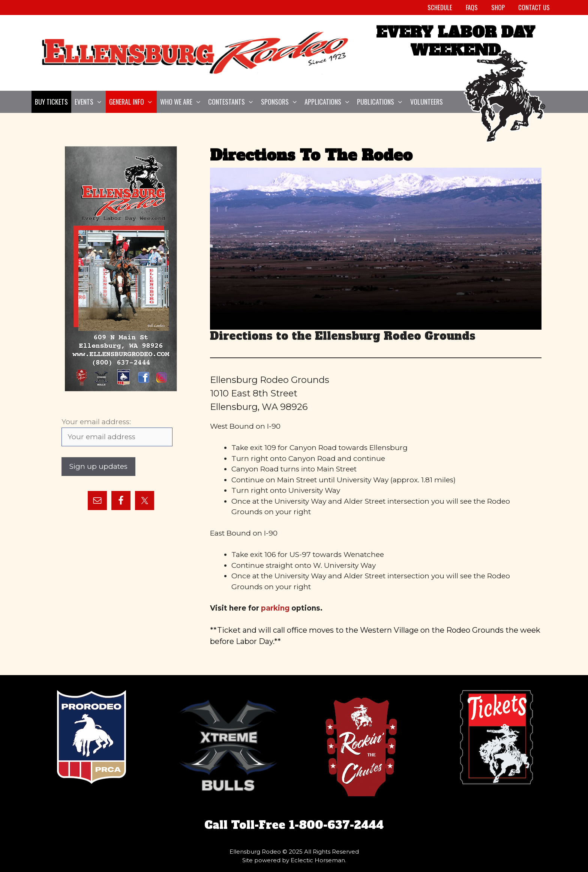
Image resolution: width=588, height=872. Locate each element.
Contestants (233, 102)
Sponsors (281, 102)
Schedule (440, 7)
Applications (329, 102)
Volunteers (427, 102)
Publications (382, 102)
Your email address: (96, 422)
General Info (133, 102)
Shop (498, 7)
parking (275, 608)
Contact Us (534, 7)
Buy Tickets (51, 102)
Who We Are (182, 102)
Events (90, 102)
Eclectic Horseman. (318, 860)
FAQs (472, 7)
